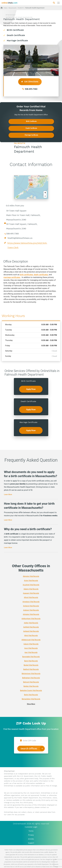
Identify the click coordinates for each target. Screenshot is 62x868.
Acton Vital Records (31, 581)
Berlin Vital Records (31, 695)
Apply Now (31, 389)
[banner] (9, 3)
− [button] (45, 196)
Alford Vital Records (31, 597)
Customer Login (31, 827)
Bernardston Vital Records (31, 699)
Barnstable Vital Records (31, 657)
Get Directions (30, 82)
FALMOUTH (21, 8)
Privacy (31, 835)
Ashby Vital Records (31, 623)
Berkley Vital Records (31, 686)
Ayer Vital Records (31, 652)
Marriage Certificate (17, 41)
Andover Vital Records (31, 610)
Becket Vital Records (31, 665)
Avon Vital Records (31, 648)
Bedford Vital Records (31, 669)
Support (31, 843)
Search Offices (29, 749)
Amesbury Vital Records (31, 602)
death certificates (41, 275)
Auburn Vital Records (31, 644)
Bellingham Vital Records (31, 678)
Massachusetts (13, 8)
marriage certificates (12, 277)
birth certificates (26, 275)
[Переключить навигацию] (58, 3)
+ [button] (45, 193)
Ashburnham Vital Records (31, 619)
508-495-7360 (31, 89)
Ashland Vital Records (31, 631)
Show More (31, 704)
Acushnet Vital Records (31, 585)
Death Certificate (16, 35)
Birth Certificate (15, 30)
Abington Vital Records (31, 576)
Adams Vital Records (31, 589)
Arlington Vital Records (31, 614)
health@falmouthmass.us (20, 238)
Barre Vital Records (31, 661)
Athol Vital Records (31, 636)
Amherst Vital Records (31, 606)
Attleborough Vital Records (31, 640)
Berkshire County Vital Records (31, 690)
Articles (31, 839)
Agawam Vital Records (31, 593)
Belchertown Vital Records (31, 674)
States (6, 8)
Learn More (8, 494)
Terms (31, 831)
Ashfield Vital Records (31, 627)
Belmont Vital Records (31, 682)
